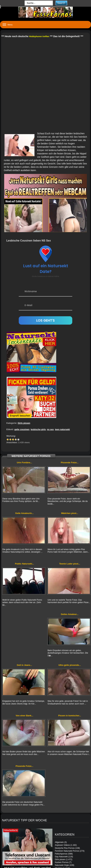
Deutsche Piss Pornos (65, 848)
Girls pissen (24, 423)
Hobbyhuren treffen (39, 36)
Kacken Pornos (62, 862)
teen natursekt (62, 429)
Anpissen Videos (62, 845)
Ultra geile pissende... (70, 665)
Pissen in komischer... (70, 716)
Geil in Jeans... (25, 665)
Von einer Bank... (25, 716)
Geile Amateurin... (24, 513)
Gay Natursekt (61, 857)
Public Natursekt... (24, 564)
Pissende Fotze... (70, 463)
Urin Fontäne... (25, 463)
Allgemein (59, 842)
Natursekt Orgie (62, 865)
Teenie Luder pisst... (70, 564)
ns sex (50, 429)
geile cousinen (22, 429)
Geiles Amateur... (70, 614)
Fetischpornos (61, 854)
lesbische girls (38, 429)
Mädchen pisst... (70, 513)
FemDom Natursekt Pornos (67, 851)
